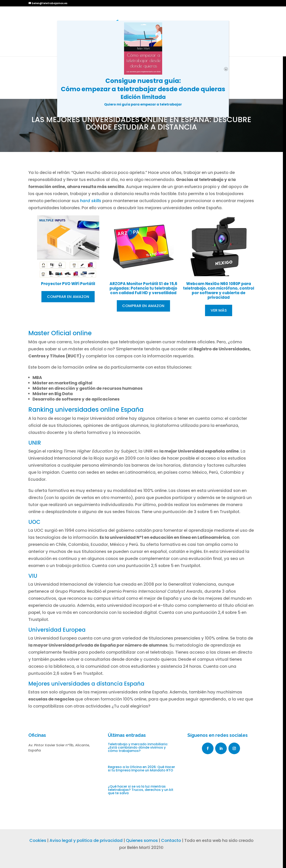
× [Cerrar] (226, 69)
